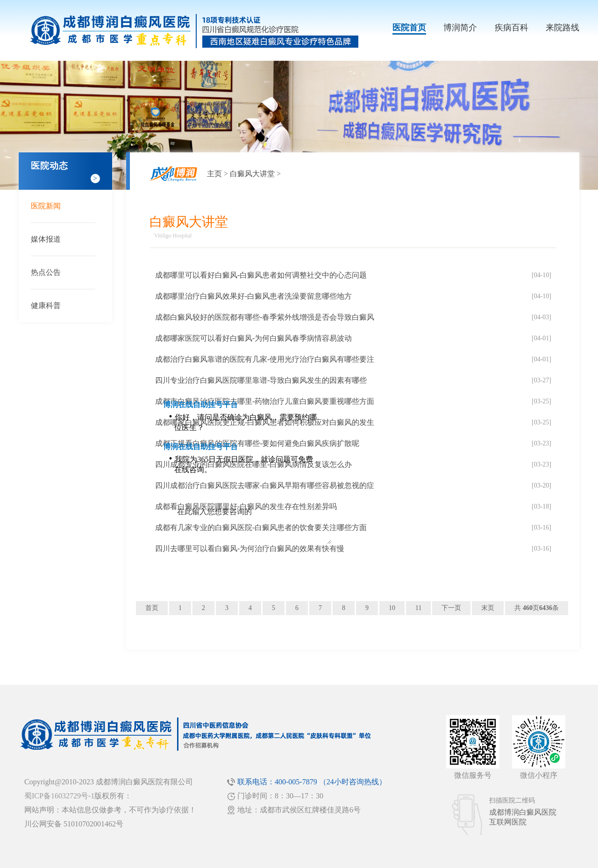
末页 (488, 608)
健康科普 (46, 305)
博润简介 (460, 28)
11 (418, 608)
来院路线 (562, 28)
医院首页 (409, 28)
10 (392, 608)
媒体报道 (46, 239)
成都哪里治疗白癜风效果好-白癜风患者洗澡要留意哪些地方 (253, 296)
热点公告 (46, 272)
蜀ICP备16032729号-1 (59, 796)
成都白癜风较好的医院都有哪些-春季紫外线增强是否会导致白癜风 (265, 317)
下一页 (451, 608)
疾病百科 (512, 28)
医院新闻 (46, 206)
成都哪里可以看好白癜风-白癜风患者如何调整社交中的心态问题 (261, 275)
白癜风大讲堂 (252, 174)
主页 (214, 174)
